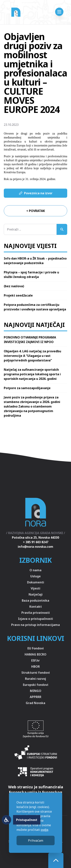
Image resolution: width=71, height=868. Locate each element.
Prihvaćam (36, 840)
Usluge (35, 576)
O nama (35, 570)
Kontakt (36, 607)
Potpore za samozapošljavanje (27, 388)
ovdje (44, 830)
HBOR (35, 667)
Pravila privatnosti (36, 613)
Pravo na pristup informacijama (35, 625)
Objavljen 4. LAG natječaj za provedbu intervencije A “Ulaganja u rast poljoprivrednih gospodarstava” (32, 356)
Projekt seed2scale (18, 295)
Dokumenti (36, 582)
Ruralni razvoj (35, 679)
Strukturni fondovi (36, 673)
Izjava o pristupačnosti (35, 619)
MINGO (36, 691)
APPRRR (35, 697)
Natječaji (36, 594)
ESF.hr (35, 660)
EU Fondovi (36, 648)
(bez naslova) (14, 286)
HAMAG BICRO (35, 654)
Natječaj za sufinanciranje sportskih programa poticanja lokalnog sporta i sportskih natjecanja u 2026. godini (32, 374)
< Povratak (36, 211)
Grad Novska (35, 703)
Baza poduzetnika (35, 600)
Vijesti (35, 588)
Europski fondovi (36, 685)
